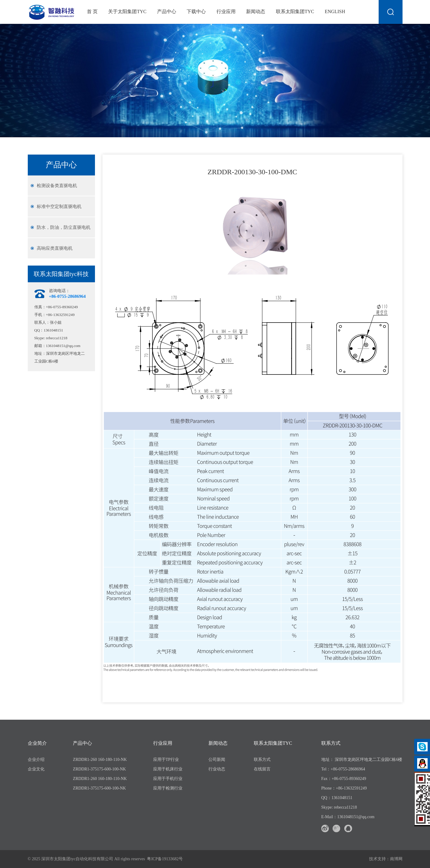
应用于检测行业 (168, 788)
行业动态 (217, 769)
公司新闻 (217, 760)
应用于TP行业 (166, 760)
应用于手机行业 (168, 779)
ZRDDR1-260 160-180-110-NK (100, 760)
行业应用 (226, 11)
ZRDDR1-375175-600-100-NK (99, 769)
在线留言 (262, 769)
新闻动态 (256, 11)
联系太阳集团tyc (295, 11)
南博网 (396, 859)
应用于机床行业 (168, 769)
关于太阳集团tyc (127, 11)
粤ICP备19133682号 (165, 859)
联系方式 (262, 760)
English (335, 11)
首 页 (92, 11)
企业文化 (36, 769)
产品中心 (167, 11)
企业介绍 (36, 760)
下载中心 (196, 11)
